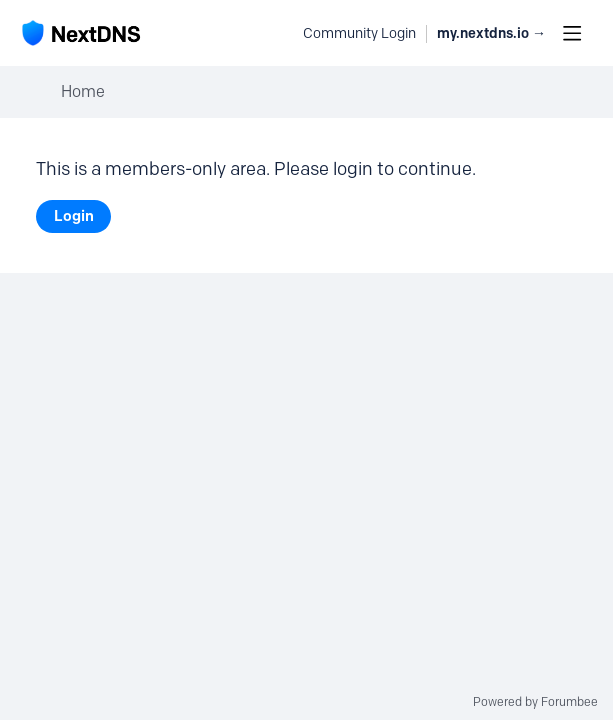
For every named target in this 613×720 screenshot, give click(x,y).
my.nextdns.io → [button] (491, 33)
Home (83, 91)
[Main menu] (572, 33)
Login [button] (74, 216)
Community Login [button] (359, 33)
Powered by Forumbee (535, 702)
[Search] (277, 33)
